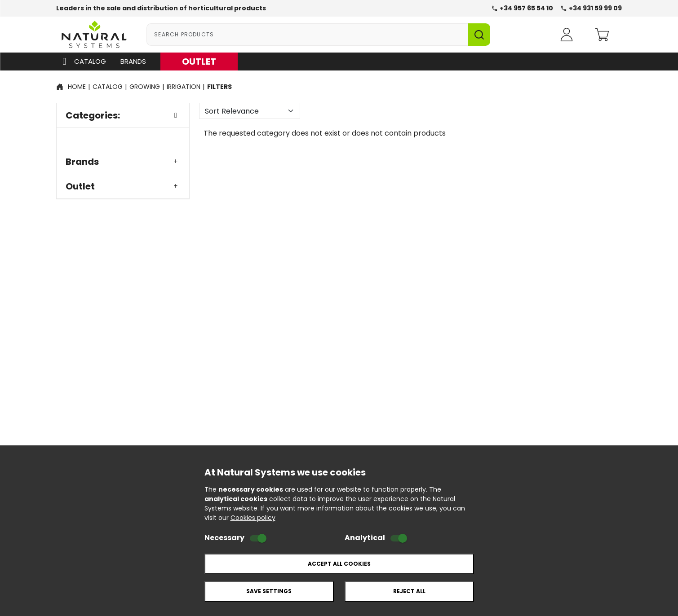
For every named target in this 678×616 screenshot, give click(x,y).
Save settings (269, 591)
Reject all (409, 591)
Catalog (82, 62)
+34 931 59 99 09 (591, 8)
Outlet (123, 186)
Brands (133, 61)
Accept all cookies (339, 564)
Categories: (123, 115)
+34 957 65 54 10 (522, 8)
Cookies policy (253, 518)
